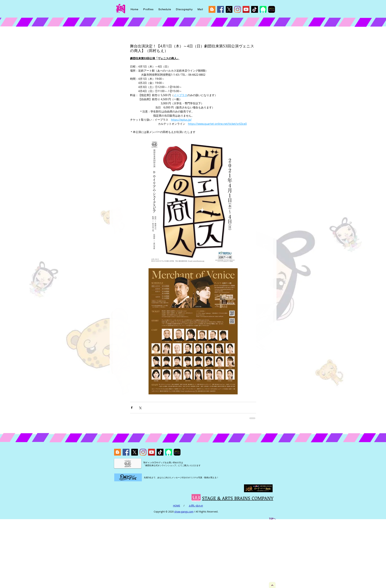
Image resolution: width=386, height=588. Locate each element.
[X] (229, 9)
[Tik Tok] (255, 9)
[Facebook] (220, 9)
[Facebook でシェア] (132, 408)
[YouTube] (246, 9)
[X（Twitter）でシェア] (140, 408)
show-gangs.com (184, 512)
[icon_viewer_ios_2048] (263, 9)
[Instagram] (238, 9)
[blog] (212, 9)
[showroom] (272, 9)
